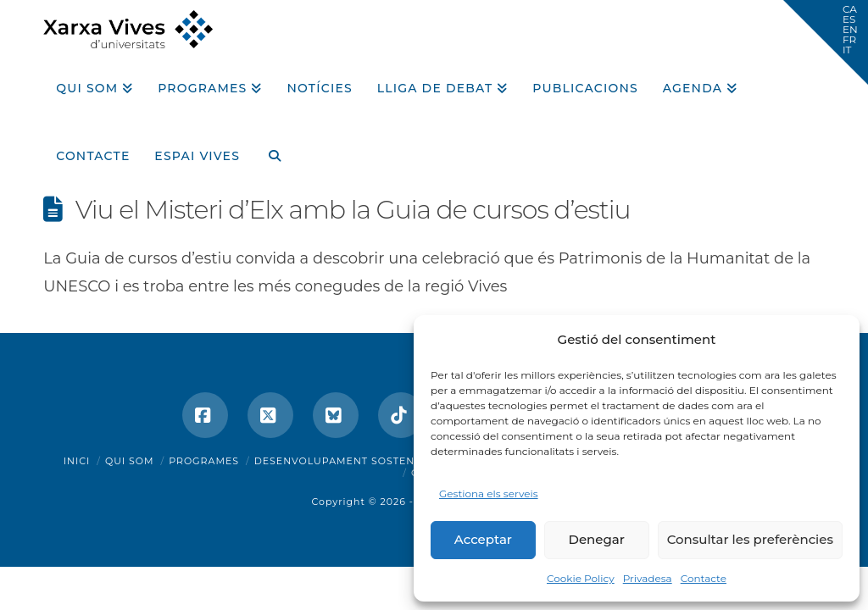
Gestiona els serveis (489, 494)
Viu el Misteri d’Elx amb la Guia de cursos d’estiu (353, 210)
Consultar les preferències (750, 539)
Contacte (704, 578)
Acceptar (483, 539)
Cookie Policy (581, 578)
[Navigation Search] (268, 150)
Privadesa (648, 578)
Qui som (130, 461)
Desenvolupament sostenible (347, 461)
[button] (826, 42)
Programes (204, 461)
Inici (77, 461)
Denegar (597, 539)
